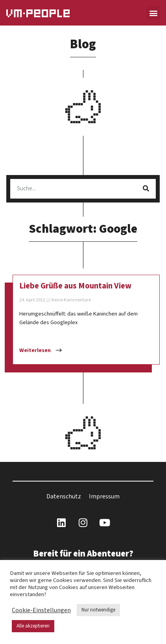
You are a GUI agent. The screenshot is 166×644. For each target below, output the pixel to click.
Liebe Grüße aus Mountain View (75, 286)
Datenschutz (64, 496)
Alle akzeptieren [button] (33, 626)
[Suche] (146, 189)
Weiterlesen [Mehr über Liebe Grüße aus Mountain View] (36, 350)
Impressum (104, 496)
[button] (153, 13)
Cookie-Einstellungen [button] (41, 610)
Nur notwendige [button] (98, 610)
